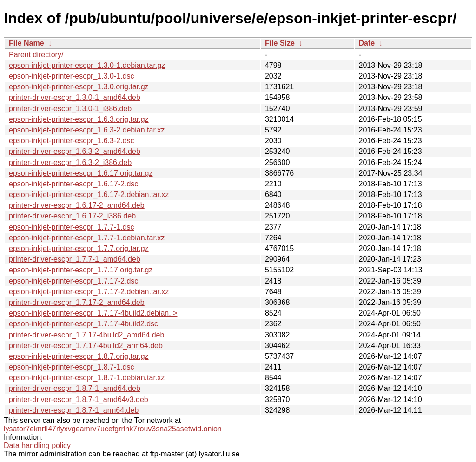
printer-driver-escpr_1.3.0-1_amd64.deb (75, 97)
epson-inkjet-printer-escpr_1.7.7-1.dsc (71, 227)
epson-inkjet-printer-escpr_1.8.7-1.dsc (71, 367)
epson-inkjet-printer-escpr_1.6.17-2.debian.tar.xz (89, 195)
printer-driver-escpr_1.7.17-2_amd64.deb (77, 302)
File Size (280, 43)
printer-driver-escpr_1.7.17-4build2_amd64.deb (86, 335)
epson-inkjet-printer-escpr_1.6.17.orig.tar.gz (81, 173)
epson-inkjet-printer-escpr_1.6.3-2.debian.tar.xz (87, 130)
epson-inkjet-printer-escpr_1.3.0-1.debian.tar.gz (87, 65)
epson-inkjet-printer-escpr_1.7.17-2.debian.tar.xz (89, 292)
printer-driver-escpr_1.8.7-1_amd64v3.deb (79, 399)
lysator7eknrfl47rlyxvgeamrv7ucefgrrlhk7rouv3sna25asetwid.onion (113, 429)
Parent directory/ (36, 55)
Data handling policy (37, 445)
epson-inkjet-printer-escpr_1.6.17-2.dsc (73, 184)
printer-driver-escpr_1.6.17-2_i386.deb (72, 216)
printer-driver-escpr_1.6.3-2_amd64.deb (75, 151)
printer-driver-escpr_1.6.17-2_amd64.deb (77, 205)
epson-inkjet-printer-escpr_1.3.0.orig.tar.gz (79, 87)
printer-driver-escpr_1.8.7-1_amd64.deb (75, 388)
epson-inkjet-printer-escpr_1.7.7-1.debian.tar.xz (87, 238)
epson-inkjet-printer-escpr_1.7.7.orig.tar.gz (79, 248)
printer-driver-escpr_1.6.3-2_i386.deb (70, 162)
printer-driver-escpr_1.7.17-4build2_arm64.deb (86, 346)
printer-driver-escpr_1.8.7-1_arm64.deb (74, 410)
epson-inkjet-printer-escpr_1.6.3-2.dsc (71, 141)
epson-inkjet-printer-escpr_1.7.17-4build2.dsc (83, 324)
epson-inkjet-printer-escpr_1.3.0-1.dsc (71, 76)
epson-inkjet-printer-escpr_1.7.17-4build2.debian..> (93, 313)
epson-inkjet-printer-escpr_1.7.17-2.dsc (73, 281)
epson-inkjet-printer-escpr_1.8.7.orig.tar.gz (79, 356)
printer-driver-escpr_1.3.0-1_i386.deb (70, 109)
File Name (26, 43)
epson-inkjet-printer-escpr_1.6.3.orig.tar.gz (79, 119)
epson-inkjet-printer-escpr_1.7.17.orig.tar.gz (81, 270)
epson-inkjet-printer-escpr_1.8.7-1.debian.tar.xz (87, 378)
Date (367, 43)
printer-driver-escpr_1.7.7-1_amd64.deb (75, 259)
